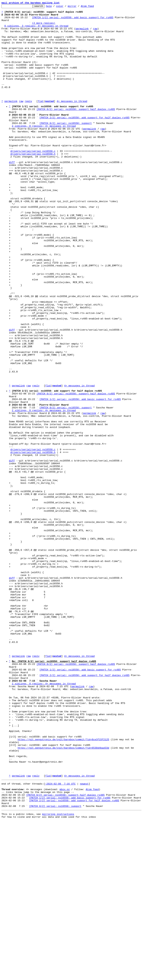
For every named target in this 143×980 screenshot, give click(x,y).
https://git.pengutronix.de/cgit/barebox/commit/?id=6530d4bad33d (63, 895)
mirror (78, 7)
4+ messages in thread (72, 121)
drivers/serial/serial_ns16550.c (33, 180)
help (55, 7)
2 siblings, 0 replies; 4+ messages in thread (44, 150)
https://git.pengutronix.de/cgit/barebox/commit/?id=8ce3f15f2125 (63, 885)
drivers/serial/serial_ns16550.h (33, 183)
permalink (82, 34)
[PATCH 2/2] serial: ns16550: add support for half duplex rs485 (85, 140)
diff (12, 193)
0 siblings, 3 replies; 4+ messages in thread (36, 30)
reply (28, 121)
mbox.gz (65, 944)
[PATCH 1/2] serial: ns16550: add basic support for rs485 (73, 20)
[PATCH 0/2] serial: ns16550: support (66, 146)
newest (84, 937)
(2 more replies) (44, 27)
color (65, 7)
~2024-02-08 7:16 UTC (60, 937)
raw (95, 34)
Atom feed (93, 7)
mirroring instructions (58, 973)
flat (41, 121)
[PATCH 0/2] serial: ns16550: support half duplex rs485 (76, 130)
